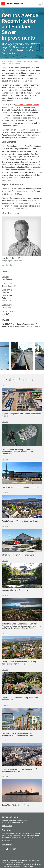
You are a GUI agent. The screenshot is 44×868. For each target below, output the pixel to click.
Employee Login (21, 862)
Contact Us (7, 825)
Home (4, 62)
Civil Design (6, 307)
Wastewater (6, 301)
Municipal (6, 293)
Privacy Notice (6, 862)
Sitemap (13, 862)
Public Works (7, 295)
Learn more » (28, 866)
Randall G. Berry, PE (11, 258)
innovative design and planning (27, 105)
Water (4, 298)
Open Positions (8, 840)
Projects (9, 62)
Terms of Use (35, 860)
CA (14, 62)
